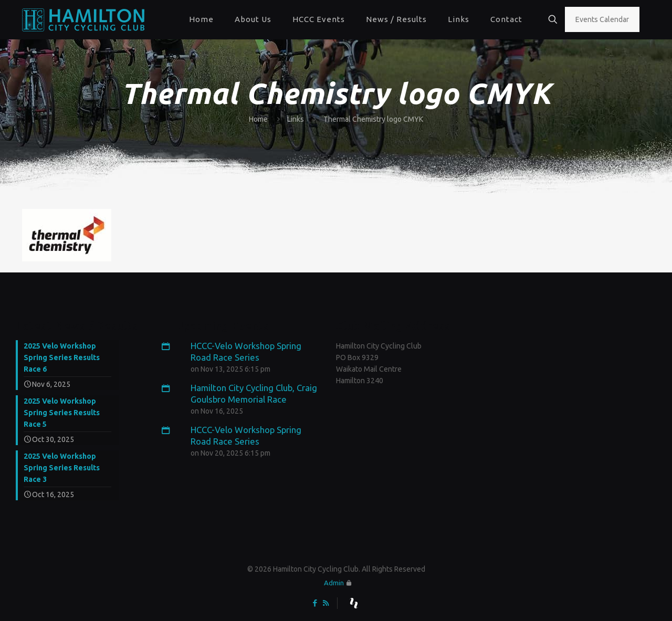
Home (258, 119)
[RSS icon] (326, 603)
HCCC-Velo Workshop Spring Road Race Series (239, 351)
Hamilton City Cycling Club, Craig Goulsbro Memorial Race (246, 393)
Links (296, 119)
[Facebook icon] (315, 603)
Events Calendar (602, 19)
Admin (334, 583)
